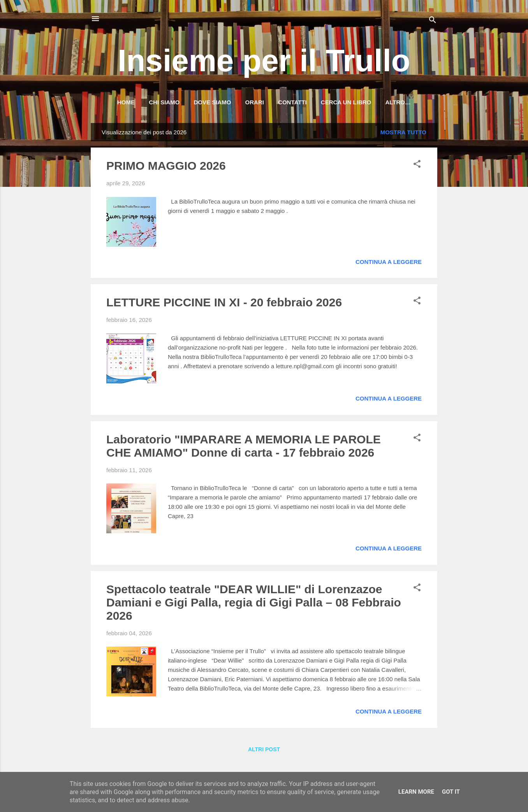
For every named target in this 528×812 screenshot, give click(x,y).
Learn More (416, 792)
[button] (417, 167)
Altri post (264, 751)
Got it (451, 792)
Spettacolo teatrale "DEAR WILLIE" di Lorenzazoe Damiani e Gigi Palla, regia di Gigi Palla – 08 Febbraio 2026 (254, 604)
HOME (126, 102)
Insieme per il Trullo (264, 61)
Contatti (292, 102)
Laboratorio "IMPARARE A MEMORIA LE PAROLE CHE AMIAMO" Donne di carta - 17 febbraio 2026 (244, 447)
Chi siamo (164, 102)
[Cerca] (433, 21)
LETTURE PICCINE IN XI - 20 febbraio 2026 (224, 304)
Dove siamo (213, 102)
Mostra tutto (403, 134)
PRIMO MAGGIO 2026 (166, 167)
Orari (255, 102)
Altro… (398, 102)
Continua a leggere (389, 263)
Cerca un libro (346, 102)
